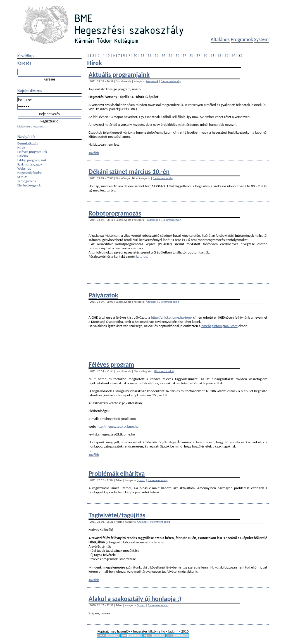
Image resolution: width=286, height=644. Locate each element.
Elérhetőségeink (29, 185)
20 (205, 55)
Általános (220, 39)
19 (198, 55)
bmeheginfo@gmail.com (220, 326)
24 (233, 55)
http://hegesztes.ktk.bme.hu (118, 426)
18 (191, 55)
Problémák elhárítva (117, 473)
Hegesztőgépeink (30, 173)
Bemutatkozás (28, 143)
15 (171, 55)
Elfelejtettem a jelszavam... (31, 126)
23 (226, 55)
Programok (242, 39)
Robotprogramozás (115, 213)
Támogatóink (27, 181)
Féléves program (111, 364)
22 (219, 55)
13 (156, 55)
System (261, 39)
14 (163, 55)
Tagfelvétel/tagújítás (117, 515)
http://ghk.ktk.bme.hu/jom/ (172, 317)
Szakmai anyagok (30, 164)
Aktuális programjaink (119, 74)
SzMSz (22, 177)
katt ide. (142, 256)
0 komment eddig (171, 81)
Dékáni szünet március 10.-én (129, 171)
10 (135, 55)
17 (184, 55)
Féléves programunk (32, 152)
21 (212, 55)
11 (142, 55)
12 (149, 55)
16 (177, 55)
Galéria (23, 156)
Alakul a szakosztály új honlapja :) (135, 599)
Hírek (21, 147)
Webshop (24, 168)
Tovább (94, 153)
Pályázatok (103, 295)
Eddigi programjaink (32, 160)
